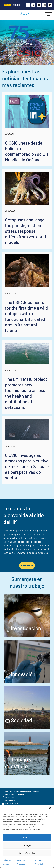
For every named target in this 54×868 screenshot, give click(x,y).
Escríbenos (27, 566)
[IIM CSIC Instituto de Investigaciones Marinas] (26, 15)
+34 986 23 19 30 (12, 804)
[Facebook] (28, 5)
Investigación (26, 628)
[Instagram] (44, 5)
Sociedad (21, 720)
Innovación (23, 674)
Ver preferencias (27, 853)
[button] (50, 808)
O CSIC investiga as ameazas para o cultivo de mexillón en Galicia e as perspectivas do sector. (27, 466)
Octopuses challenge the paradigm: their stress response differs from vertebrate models (27, 231)
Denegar (27, 845)
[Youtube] (39, 5)
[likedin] (50, 5)
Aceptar (27, 837)
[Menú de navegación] (48, 15)
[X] (33, 5)
